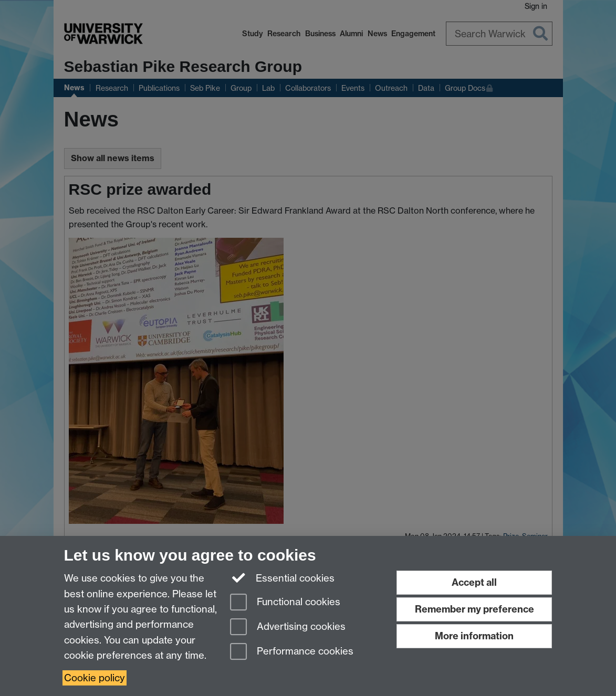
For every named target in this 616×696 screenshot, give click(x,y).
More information (474, 636)
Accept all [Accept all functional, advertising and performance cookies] (474, 582)
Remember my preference (474, 609)
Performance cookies (292, 652)
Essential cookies (282, 577)
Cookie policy (95, 678)
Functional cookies (285, 603)
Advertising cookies (288, 628)
